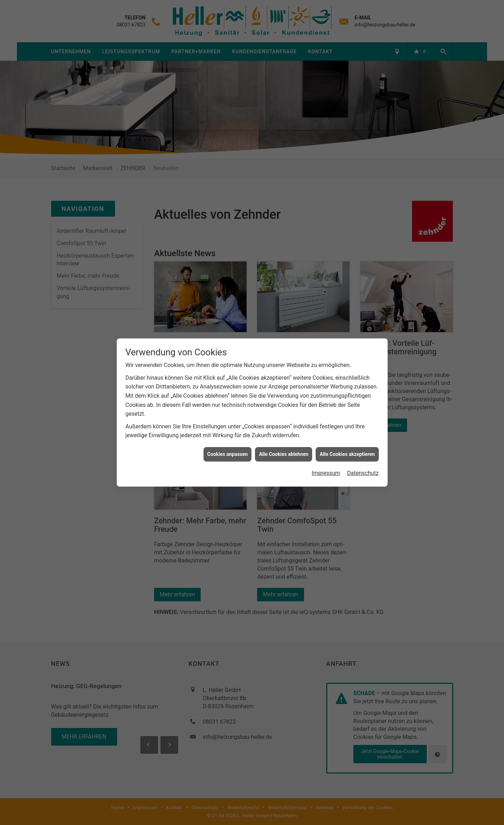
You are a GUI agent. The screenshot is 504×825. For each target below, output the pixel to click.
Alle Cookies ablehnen (284, 453)
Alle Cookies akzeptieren (347, 453)
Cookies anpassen (228, 453)
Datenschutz (363, 472)
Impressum (326, 472)
